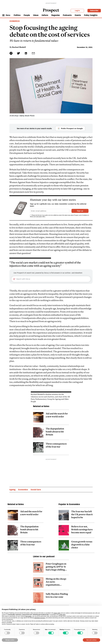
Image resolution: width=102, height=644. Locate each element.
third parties (28, 616)
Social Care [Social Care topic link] (36, 490)
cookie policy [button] (62, 615)
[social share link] (33, 53)
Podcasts (67, 15)
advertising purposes (40, 618)
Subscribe (94, 11)
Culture (45, 15)
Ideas (36, 15)
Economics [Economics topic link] (23, 490)
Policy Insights (91, 15)
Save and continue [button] (91, 640)
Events (78, 15)
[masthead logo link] (51, 10)
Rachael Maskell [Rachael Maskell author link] (19, 47)
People (27, 15)
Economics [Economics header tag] (15, 21)
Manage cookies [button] (10, 640)
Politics (17, 15)
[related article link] (51, 418)
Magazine (56, 15)
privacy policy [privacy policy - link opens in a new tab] (57, 613)
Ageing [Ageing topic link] (12, 490)
